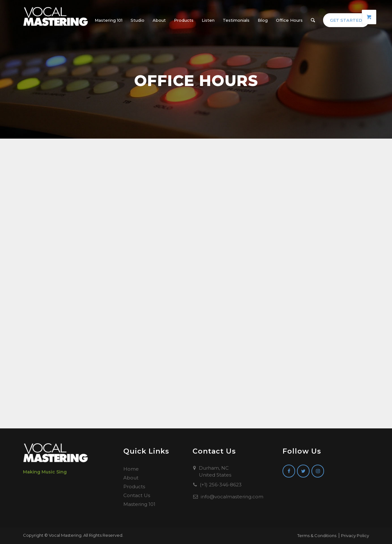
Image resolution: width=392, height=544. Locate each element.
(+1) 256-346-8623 (221, 485)
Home (131, 469)
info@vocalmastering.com (232, 497)
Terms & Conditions (317, 535)
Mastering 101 (139, 504)
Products (134, 487)
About (131, 478)
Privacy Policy (355, 535)
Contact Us (137, 495)
